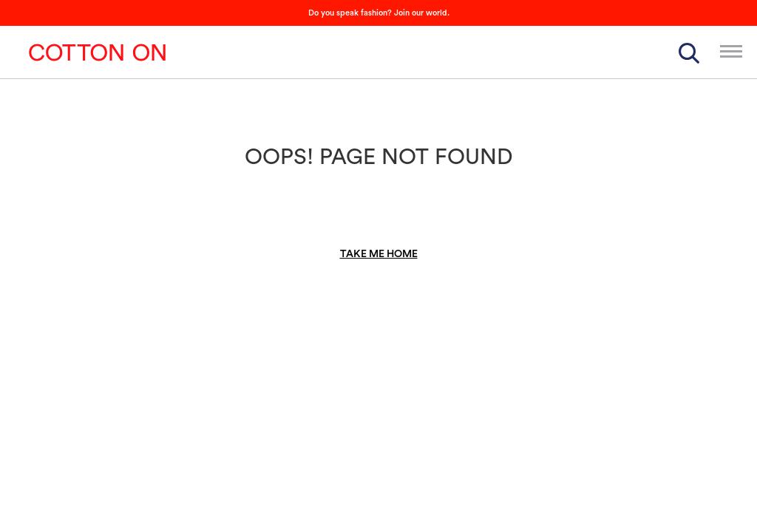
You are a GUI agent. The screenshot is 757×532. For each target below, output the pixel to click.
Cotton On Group (98, 52)
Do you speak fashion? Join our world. (379, 13)
